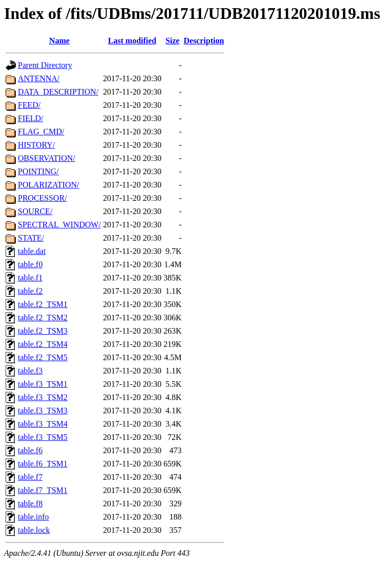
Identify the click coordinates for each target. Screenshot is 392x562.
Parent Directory (45, 65)
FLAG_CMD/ (41, 132)
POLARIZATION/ (48, 185)
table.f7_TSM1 (43, 490)
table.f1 (30, 278)
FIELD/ (31, 118)
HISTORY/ (36, 145)
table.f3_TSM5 (43, 437)
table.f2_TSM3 (43, 331)
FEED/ (29, 105)
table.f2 (30, 291)
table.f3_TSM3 (43, 411)
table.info (33, 517)
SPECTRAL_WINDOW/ (59, 225)
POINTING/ (38, 171)
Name (59, 41)
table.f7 (30, 477)
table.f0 (30, 264)
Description (204, 41)
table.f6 (30, 450)
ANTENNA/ (39, 78)
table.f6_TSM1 (43, 464)
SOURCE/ (35, 211)
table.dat (32, 251)
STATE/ (31, 238)
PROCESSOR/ (42, 198)
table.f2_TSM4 (43, 344)
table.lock (34, 530)
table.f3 (30, 371)
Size (173, 41)
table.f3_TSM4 (43, 424)
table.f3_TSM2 (43, 397)
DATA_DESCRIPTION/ (58, 92)
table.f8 (30, 504)
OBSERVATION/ (46, 158)
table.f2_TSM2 (43, 318)
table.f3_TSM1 (43, 384)
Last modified (132, 41)
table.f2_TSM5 (43, 357)
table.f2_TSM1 (43, 304)
